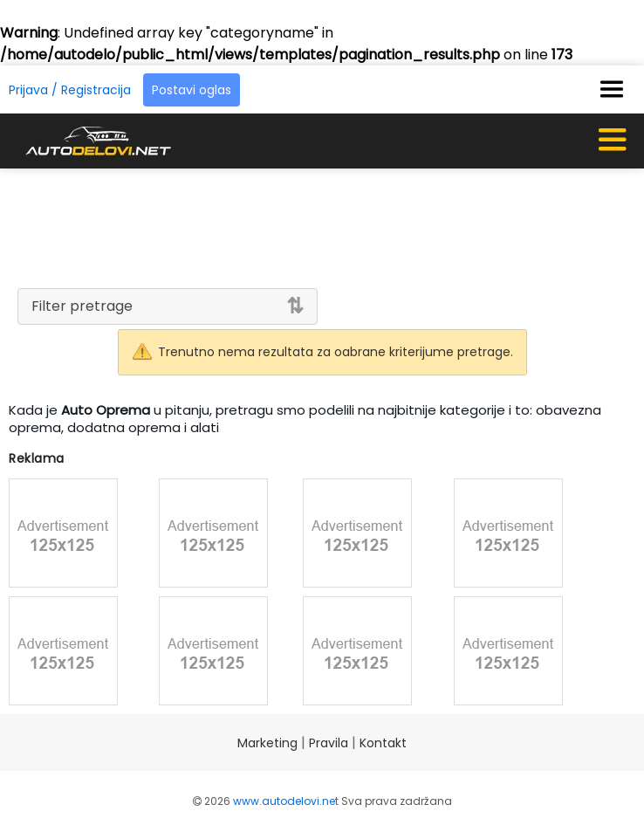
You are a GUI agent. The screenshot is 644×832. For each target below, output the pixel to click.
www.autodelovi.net (286, 801)
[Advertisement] (322, 225)
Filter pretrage (82, 306)
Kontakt (383, 743)
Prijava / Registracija (70, 90)
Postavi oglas (192, 90)
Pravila (329, 743)
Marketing (267, 743)
